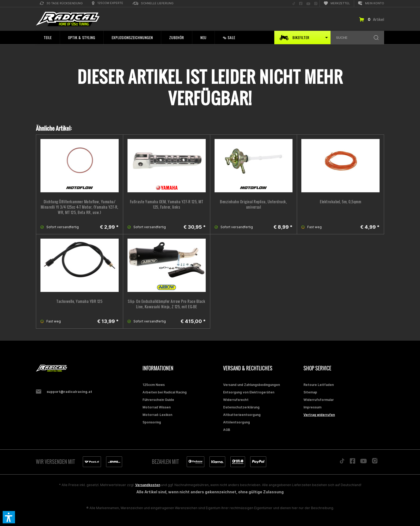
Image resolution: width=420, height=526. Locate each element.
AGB (227, 430)
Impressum (312, 407)
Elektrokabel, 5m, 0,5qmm (340, 202)
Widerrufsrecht (236, 400)
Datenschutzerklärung (241, 407)
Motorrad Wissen (157, 407)
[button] (9, 517)
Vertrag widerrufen (319, 415)
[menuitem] (61, 4)
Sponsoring (152, 422)
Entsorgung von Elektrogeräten (249, 392)
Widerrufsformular (319, 400)
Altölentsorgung (237, 422)
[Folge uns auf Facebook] (301, 4)
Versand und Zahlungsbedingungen (252, 385)
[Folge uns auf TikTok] (294, 4)
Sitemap (310, 392)
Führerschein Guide (158, 400)
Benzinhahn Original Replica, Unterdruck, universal (253, 204)
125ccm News (154, 385)
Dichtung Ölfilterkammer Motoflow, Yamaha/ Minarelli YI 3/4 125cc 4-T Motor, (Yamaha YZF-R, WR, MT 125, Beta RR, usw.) (80, 207)
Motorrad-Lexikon (157, 415)
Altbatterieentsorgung (242, 415)
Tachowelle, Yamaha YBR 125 (79, 301)
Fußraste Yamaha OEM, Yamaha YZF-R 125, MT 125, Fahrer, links (167, 204)
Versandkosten (148, 485)
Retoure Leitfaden (319, 385)
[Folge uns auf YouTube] (308, 4)
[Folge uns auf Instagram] (316, 4)
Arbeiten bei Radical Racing (165, 392)
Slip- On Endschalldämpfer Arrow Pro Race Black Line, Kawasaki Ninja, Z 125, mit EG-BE (166, 304)
